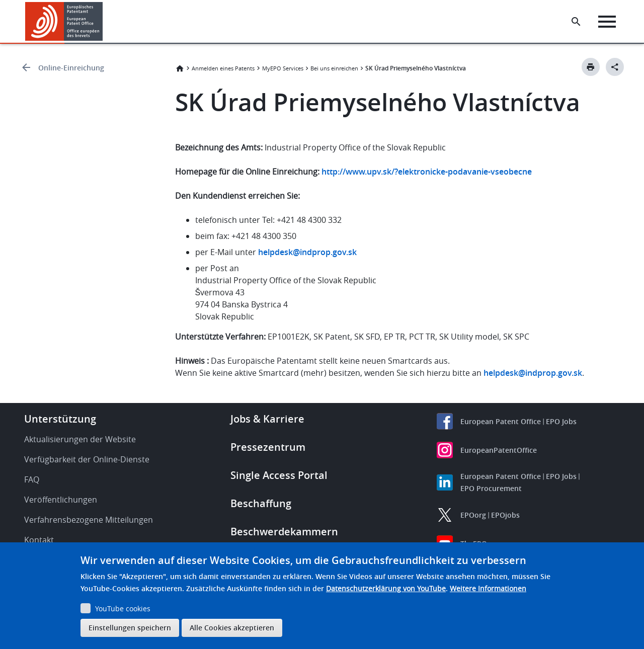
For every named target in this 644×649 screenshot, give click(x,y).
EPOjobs (505, 515)
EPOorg (473, 515)
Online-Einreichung (71, 68)
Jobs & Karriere (267, 419)
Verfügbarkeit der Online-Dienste (87, 459)
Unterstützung (60, 419)
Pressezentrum (268, 447)
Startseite (180, 68)
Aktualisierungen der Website (80, 439)
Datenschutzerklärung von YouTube (386, 588)
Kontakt (39, 540)
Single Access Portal (279, 475)
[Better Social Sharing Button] (615, 67)
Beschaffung (261, 503)
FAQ (32, 479)
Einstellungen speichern (130, 628)
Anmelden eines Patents (223, 68)
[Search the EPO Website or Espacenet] (576, 22)
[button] (104, 22)
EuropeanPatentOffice (499, 450)
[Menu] (607, 22)
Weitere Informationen (488, 588)
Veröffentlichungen (61, 500)
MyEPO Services (283, 68)
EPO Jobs (561, 421)
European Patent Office (501, 421)
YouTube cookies (123, 609)
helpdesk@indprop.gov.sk (307, 252)
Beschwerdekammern (284, 532)
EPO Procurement (491, 488)
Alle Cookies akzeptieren (232, 628)
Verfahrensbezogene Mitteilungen (89, 520)
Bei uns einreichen (334, 68)
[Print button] (591, 67)
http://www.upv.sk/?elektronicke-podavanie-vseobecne (427, 172)
